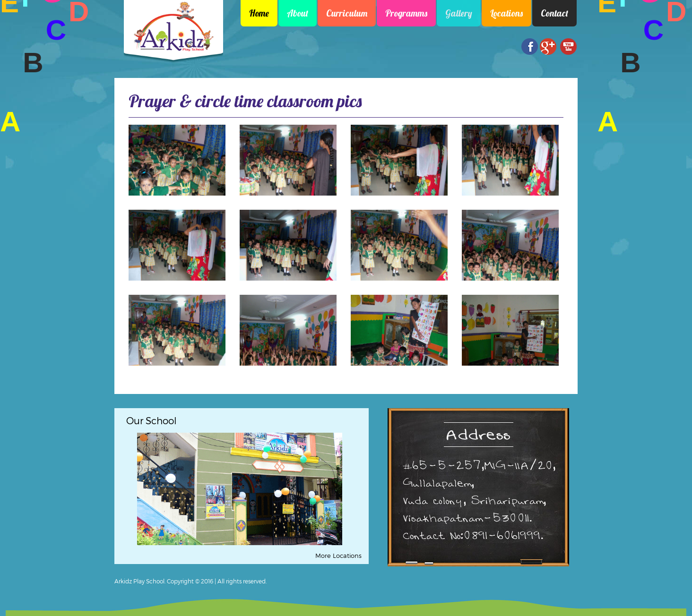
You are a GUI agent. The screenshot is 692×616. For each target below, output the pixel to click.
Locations (506, 13)
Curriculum (347, 13)
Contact (554, 13)
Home (259, 13)
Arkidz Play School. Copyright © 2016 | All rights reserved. (190, 581)
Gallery (459, 13)
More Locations (338, 556)
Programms (406, 13)
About (298, 13)
